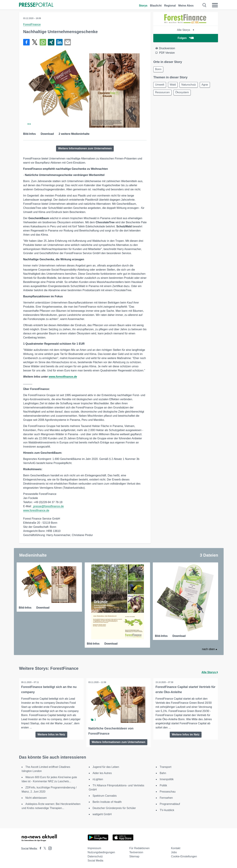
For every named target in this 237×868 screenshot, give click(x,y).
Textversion (136, 851)
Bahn (163, 772)
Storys (143, 6)
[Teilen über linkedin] (59, 42)
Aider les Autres (102, 772)
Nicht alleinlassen (36, 797)
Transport (165, 766)
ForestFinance (32, 24)
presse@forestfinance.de (48, 506)
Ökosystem (184, 94)
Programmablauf (170, 803)
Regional (170, 6)
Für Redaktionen (139, 847)
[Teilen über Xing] (51, 42)
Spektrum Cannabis (105, 795)
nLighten (98, 778)
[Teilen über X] (35, 42)
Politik (163, 785)
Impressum (94, 847)
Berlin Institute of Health (107, 801)
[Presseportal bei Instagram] (49, 847)
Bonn (159, 70)
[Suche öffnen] (205, 5)
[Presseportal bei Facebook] (39, 848)
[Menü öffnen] (215, 5)
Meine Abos (186, 6)
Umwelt (160, 85)
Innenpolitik (167, 778)
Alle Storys (186, 30)
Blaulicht (156, 6)
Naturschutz (191, 85)
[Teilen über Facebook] (26, 42)
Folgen (186, 38)
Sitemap (134, 856)
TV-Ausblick (167, 809)
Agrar (208, 85)
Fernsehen (166, 797)
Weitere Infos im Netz (51, 734)
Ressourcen (163, 94)
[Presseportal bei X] (44, 848)
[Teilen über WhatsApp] (43, 42)
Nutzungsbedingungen (101, 851)
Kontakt (176, 847)
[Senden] (68, 42)
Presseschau (168, 791)
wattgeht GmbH (102, 813)
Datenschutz (95, 856)
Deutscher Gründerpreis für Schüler (114, 807)
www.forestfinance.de (63, 377)
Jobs (174, 851)
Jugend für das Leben (106, 766)
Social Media (96, 860)
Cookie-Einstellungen (184, 856)
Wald (174, 85)
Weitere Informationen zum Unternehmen (85, 148)
